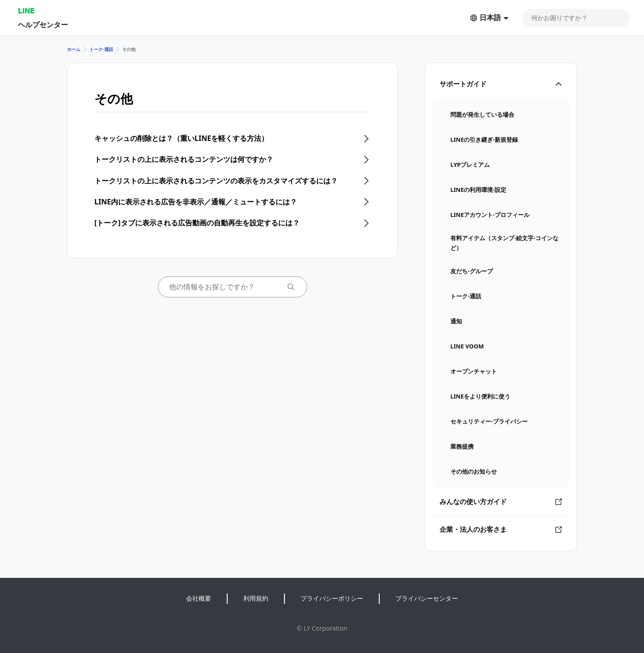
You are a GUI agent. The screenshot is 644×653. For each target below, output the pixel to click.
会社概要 (199, 598)
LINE (26, 11)
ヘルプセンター (43, 24)
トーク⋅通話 (101, 49)
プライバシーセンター (427, 598)
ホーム (74, 49)
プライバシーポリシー (332, 598)
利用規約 (256, 598)
